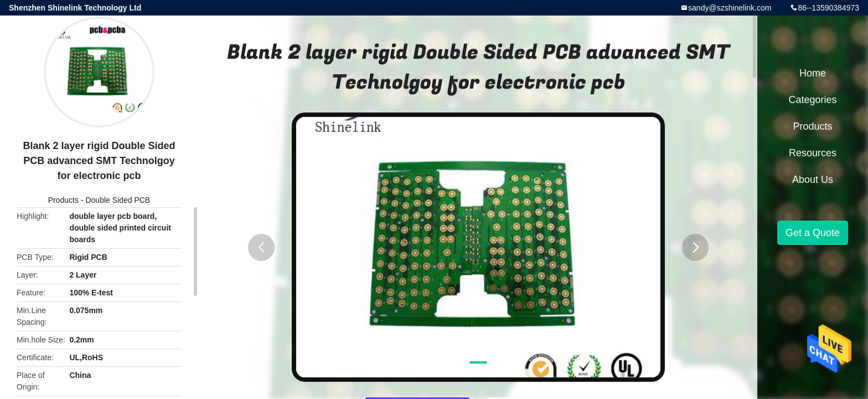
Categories (812, 100)
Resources (813, 153)
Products (63, 200)
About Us (813, 180)
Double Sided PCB (118, 200)
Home (813, 73)
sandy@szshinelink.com (730, 8)
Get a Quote (813, 233)
